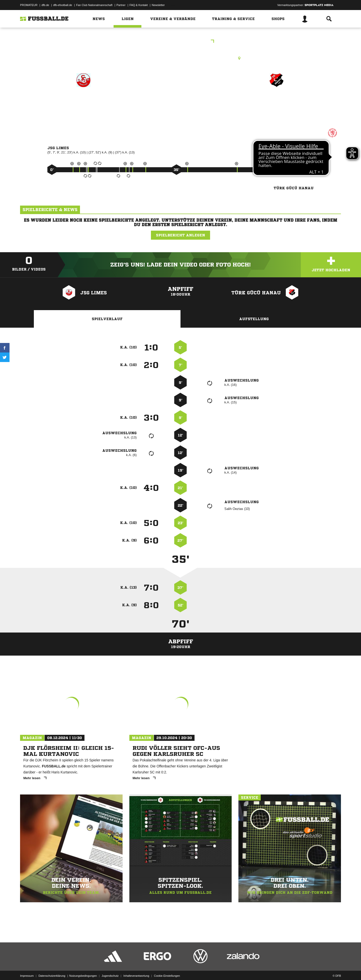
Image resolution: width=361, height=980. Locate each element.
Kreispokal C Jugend (181, 42)
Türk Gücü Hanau (277, 102)
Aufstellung (254, 319)
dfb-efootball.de (63, 5)
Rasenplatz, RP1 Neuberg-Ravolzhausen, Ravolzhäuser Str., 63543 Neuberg (180, 58)
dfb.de (45, 5)
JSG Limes (83, 102)
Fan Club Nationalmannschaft (94, 5)
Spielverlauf (107, 319)
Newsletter (158, 5)
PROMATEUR (29, 5)
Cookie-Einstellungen (167, 968)
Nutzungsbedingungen (83, 968)
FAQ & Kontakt (139, 5)
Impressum (27, 968)
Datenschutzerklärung (52, 968)
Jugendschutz (110, 968)
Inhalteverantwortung (136, 968)
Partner (121, 5)
